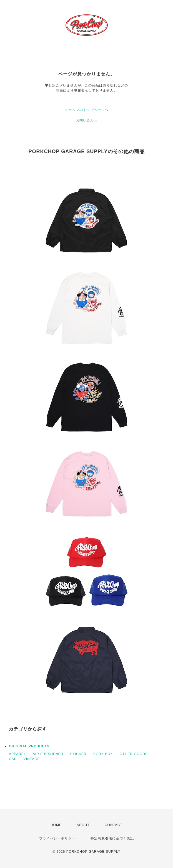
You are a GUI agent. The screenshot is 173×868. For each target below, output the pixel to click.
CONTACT (114, 825)
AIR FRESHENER (48, 754)
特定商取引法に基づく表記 (112, 838)
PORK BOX (103, 754)
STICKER (78, 754)
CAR (13, 759)
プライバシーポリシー (57, 838)
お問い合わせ (87, 120)
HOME (56, 825)
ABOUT (83, 825)
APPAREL (17, 754)
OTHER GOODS (134, 754)
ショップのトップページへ (87, 110)
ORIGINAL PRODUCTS (29, 746)
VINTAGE (32, 759)
